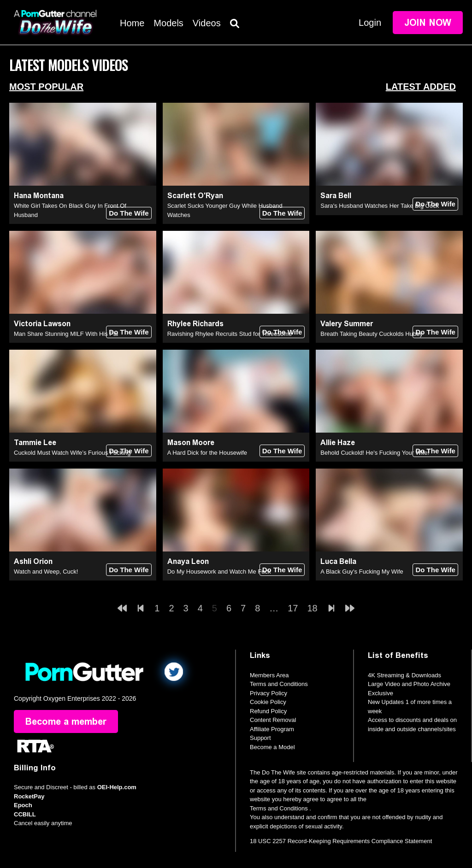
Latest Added (421, 87)
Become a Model (272, 747)
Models (168, 23)
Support (260, 738)
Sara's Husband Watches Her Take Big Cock (380, 206)
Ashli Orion (33, 561)
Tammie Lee (35, 443)
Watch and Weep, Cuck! (46, 572)
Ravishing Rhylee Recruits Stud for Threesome (230, 334)
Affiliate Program (272, 729)
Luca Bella (338, 561)
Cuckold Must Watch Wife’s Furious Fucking (72, 453)
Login (370, 23)
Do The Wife (129, 213)
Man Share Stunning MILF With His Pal (66, 334)
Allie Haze (338, 443)
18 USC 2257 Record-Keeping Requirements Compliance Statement (341, 841)
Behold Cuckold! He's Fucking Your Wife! (375, 453)
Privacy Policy (268, 693)
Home (132, 23)
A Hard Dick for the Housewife (207, 453)
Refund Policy (268, 711)
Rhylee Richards (195, 324)
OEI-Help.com (117, 787)
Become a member (66, 721)
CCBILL (25, 814)
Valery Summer (347, 324)
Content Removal (273, 720)
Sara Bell (336, 196)
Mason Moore (191, 443)
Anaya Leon (188, 561)
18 (313, 608)
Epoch (23, 805)
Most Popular (46, 87)
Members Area (269, 675)
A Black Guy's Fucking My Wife (362, 572)
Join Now (428, 23)
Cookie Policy (268, 702)
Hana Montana (39, 196)
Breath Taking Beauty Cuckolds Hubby (372, 334)
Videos (207, 23)
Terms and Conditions (279, 684)
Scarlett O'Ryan (195, 196)
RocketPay (29, 796)
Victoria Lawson (42, 324)
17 (293, 608)
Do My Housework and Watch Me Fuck (219, 572)
